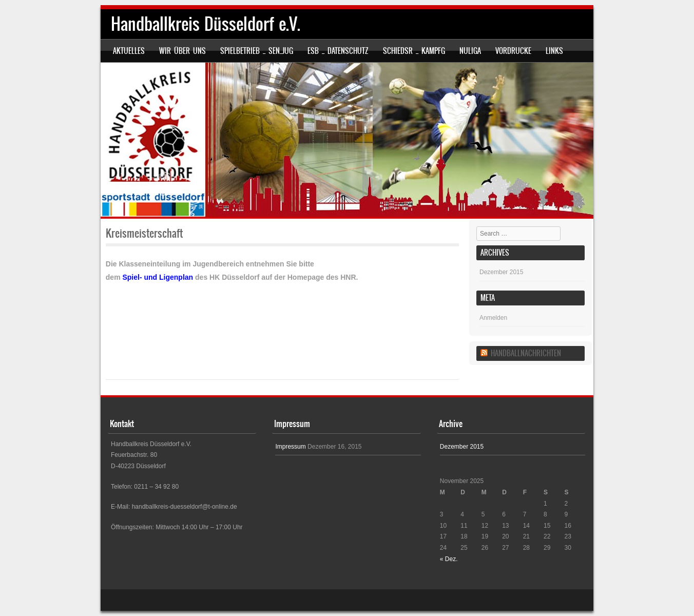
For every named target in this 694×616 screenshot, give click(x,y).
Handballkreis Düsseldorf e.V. (206, 24)
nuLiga (470, 51)
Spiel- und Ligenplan (158, 277)
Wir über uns (182, 51)
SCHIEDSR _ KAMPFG (414, 51)
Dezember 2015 (501, 272)
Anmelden (493, 318)
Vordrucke (513, 51)
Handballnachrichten (526, 353)
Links (554, 51)
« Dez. (449, 559)
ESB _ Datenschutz (338, 51)
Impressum (290, 447)
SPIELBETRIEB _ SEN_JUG (257, 51)
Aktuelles (129, 51)
